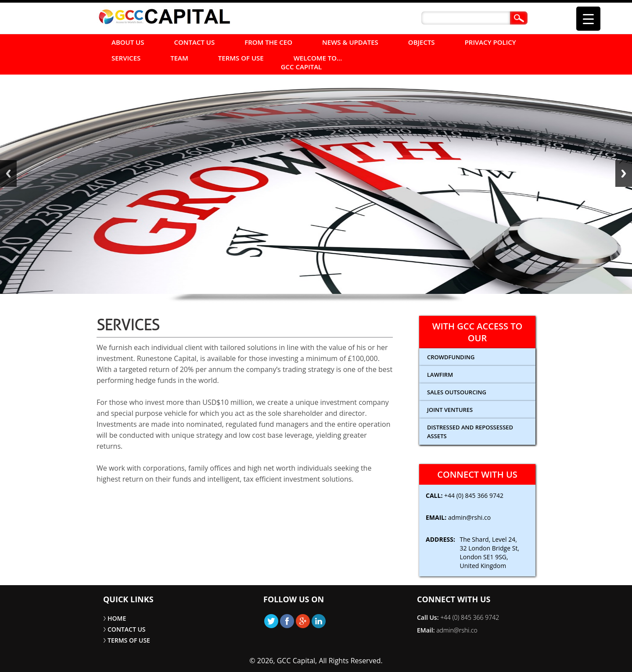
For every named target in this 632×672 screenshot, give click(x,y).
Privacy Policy (490, 42)
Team (179, 58)
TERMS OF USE (241, 58)
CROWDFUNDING (451, 357)
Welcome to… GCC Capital (312, 62)
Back (8, 173)
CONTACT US (195, 42)
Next (624, 173)
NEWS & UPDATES (350, 42)
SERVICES (126, 58)
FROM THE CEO (268, 42)
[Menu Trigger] (588, 19)
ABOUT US (128, 42)
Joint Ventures (450, 410)
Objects (422, 42)
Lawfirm (440, 375)
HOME (117, 618)
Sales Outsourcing (457, 392)
